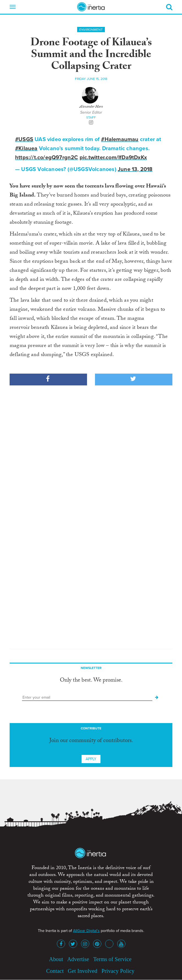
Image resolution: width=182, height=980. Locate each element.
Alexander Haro (91, 107)
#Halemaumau (120, 139)
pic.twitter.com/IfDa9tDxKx (113, 158)
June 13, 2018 (135, 169)
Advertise (78, 959)
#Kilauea (26, 149)
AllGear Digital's (86, 931)
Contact (55, 971)
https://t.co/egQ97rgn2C (47, 158)
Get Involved (82, 971)
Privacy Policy (118, 971)
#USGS (24, 139)
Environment (91, 30)
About (56, 959)
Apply (91, 759)
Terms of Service (113, 959)
